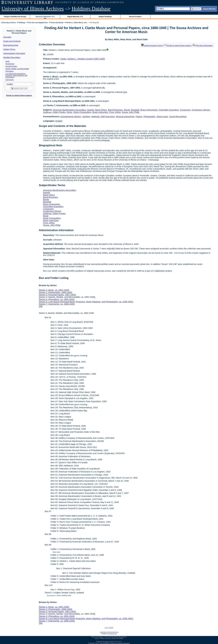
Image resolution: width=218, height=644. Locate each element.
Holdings (22, 23)
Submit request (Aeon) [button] (152, 45)
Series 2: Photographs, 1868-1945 (55, 292)
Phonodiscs (10, 71)
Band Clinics (101, 110)
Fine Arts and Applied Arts (38, 23)
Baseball (135, 110)
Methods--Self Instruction (103, 117)
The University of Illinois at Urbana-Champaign (115, 643)
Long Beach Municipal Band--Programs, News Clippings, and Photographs (16, 75)
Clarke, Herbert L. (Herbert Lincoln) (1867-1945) (83, 59)
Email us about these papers (19, 95)
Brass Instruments (149, 110)
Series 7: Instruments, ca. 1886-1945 (57, 304)
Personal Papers (11, 66)
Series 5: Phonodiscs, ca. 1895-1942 (57, 299)
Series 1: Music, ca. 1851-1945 (54, 290)
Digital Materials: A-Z (75, 17)
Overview (7, 37)
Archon (107, 642)
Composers (185, 110)
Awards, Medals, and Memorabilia (17, 69)
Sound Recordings (178, 117)
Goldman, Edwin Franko (54, 112)
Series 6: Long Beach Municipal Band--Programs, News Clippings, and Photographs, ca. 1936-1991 (86, 302)
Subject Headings (105, 17)
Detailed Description (12, 57)
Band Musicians (115, 110)
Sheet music (162, 117)
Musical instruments (125, 117)
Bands (127, 110)
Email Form (113, 634)
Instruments (10, 80)
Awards (91, 110)
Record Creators (135, 17)
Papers (139, 117)
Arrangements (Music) (71, 117)
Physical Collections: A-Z (45, 17)
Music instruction (100, 112)
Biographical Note (11, 45)
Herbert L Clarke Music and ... (77, 23)
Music (8, 61)
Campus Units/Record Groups (15, 17)
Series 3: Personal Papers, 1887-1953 (57, 295)
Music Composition (82, 112)
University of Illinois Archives (33, 9)
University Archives (8, 23)
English (59, 121)
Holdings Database (91, 9)
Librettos (86, 117)
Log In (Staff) (109, 628)
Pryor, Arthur (115, 112)
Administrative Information (14, 53)
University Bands (57, 23)
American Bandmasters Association (69, 110)
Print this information (203, 45)
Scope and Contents (12, 41)
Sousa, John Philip (131, 112)
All (41, 306)
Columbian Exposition (169, 110)
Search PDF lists (209, 9)
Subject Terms (9, 49)
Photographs (10, 64)
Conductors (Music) (201, 110)
